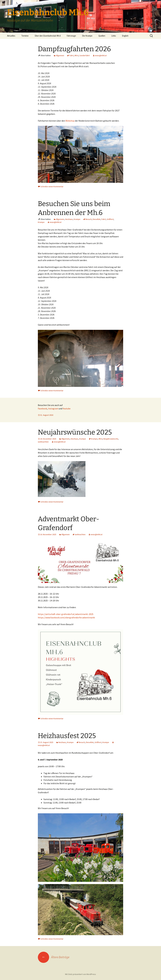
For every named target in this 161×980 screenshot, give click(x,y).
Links (114, 36)
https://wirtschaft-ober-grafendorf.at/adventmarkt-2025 (66, 614)
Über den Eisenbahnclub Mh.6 (48, 36)
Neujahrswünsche (111, 439)
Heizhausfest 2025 (67, 736)
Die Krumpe (87, 36)
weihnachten (43, 442)
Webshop (70, 121)
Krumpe (77, 219)
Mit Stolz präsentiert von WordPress (80, 974)
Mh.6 (76, 55)
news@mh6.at (101, 55)
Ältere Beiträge (54, 957)
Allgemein (60, 55)
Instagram (53, 408)
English (125, 36)
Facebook (42, 408)
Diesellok (97, 219)
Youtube (67, 408)
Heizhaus (69, 219)
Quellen (102, 36)
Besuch (89, 219)
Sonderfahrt (85, 55)
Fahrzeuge (71, 36)
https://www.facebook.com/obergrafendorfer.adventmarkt (66, 617)
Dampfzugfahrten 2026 (74, 49)
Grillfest (110, 219)
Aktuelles (11, 36)
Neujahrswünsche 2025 (75, 432)
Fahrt (71, 55)
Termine (25, 36)
